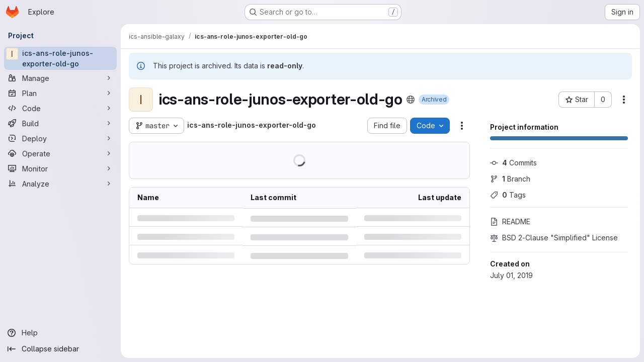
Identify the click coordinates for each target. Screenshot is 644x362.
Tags (508, 195)
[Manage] (60, 78)
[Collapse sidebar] (60, 349)
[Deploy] (60, 138)
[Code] (60, 108)
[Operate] (60, 153)
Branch (510, 179)
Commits (513, 163)
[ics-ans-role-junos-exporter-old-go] (60, 58)
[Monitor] (60, 168)
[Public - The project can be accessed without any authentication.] (411, 100)
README (510, 221)
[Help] (60, 333)
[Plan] (60, 93)
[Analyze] (60, 184)
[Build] (60, 123)
